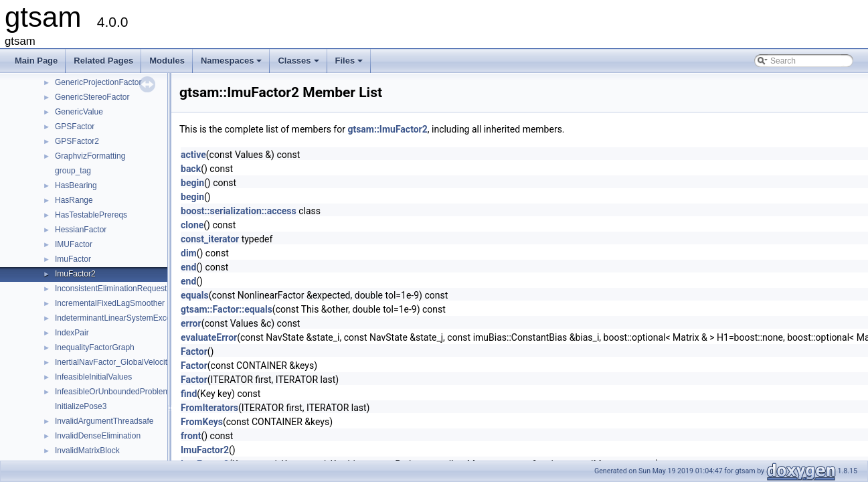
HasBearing (76, 185)
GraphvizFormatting (90, 156)
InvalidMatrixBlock (87, 451)
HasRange (74, 200)
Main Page (36, 61)
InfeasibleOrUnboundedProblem (112, 392)
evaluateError (209, 337)
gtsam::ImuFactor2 (387, 129)
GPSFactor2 (77, 141)
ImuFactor (73, 259)
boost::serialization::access (239, 211)
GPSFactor (75, 127)
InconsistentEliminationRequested (115, 289)
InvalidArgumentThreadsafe (104, 421)
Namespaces (233, 64)
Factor (194, 351)
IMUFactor (74, 244)
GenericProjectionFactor (98, 82)
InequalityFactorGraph (95, 347)
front (191, 436)
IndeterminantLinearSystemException (121, 318)
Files (350, 64)
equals (195, 295)
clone (192, 225)
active (193, 155)
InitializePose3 (81, 406)
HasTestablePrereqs (91, 215)
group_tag (73, 171)
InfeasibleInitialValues (93, 377)
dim (189, 253)
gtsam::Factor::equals (227, 309)
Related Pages (103, 61)
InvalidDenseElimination (98, 436)
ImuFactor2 (75, 274)
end (188, 267)
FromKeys (202, 422)
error (191, 323)
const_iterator (210, 239)
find (189, 394)
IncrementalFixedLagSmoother (110, 303)
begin (192, 183)
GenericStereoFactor (92, 97)
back (191, 169)
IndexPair (72, 333)
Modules (167, 61)
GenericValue (79, 112)
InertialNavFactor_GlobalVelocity (113, 362)
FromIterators (209, 408)
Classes (299, 64)
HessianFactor (81, 230)
